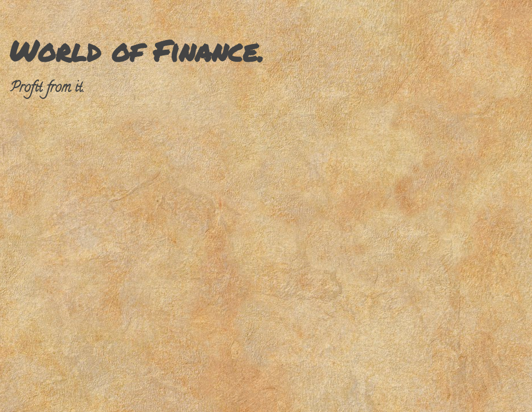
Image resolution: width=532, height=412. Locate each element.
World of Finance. (136, 51)
